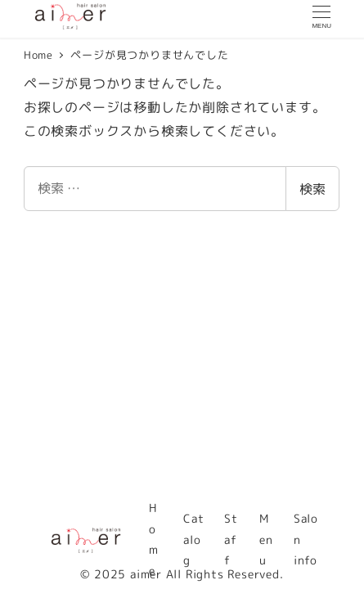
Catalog (193, 540)
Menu (266, 540)
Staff (231, 540)
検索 (312, 189)
